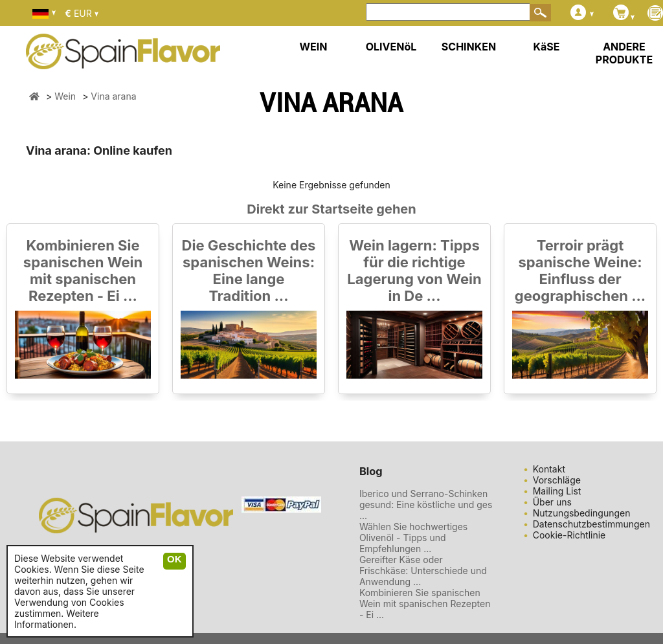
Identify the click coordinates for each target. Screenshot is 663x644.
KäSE (547, 47)
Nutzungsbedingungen (582, 513)
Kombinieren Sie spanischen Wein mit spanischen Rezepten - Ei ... (83, 271)
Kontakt (549, 469)
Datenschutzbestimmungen (591, 524)
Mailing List (557, 491)
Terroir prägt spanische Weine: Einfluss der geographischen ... (580, 271)
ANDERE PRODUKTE (624, 53)
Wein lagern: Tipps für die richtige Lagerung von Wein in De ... (414, 271)
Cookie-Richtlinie (569, 535)
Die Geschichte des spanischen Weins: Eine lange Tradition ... (249, 271)
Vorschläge (557, 480)
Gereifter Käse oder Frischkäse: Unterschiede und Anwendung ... (423, 571)
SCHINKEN (469, 47)
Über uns (552, 502)
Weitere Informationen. (57, 619)
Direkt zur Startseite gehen (331, 209)
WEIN (313, 47)
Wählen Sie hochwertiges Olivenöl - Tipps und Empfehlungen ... (413, 538)
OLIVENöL (391, 47)
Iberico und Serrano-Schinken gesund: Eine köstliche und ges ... (426, 505)
